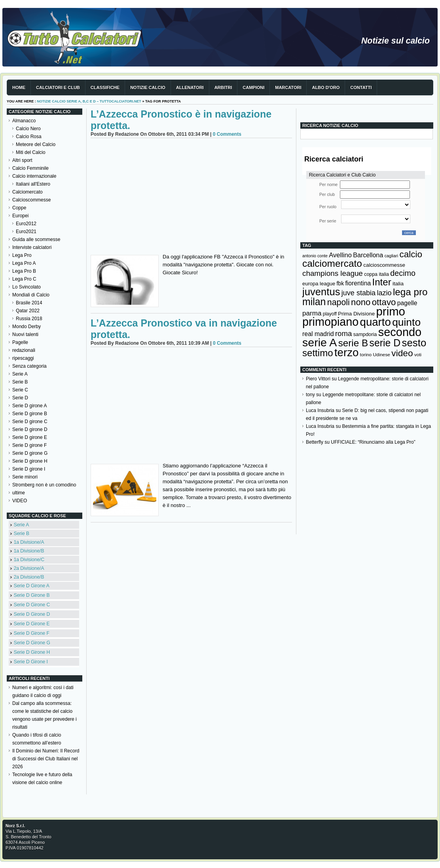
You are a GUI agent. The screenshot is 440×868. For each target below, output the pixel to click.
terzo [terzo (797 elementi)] (346, 352)
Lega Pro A (24, 263)
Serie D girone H (30, 461)
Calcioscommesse (31, 200)
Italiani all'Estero (33, 184)
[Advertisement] (191, 198)
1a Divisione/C (29, 560)
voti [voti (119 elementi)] (418, 354)
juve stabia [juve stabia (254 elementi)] (358, 293)
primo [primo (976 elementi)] (391, 311)
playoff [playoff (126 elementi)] (330, 314)
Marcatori (288, 87)
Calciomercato (27, 192)
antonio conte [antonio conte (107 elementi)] (315, 256)
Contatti (361, 87)
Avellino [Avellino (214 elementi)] (340, 255)
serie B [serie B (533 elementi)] (353, 343)
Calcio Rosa (29, 137)
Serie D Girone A (32, 586)
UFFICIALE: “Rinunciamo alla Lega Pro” (373, 442)
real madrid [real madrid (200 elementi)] (318, 334)
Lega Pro (22, 255)
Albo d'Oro (326, 87)
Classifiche (105, 87)
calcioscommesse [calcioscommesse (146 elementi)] (384, 265)
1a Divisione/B (29, 551)
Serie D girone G (30, 453)
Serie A (20, 374)
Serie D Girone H (32, 652)
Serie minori (25, 477)
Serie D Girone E (32, 624)
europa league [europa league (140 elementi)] (319, 284)
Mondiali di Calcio (31, 295)
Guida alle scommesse (36, 239)
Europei (20, 216)
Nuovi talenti (25, 334)
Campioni (253, 87)
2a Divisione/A (29, 568)
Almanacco (24, 121)
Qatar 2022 (28, 311)
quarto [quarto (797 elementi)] (376, 322)
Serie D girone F (29, 445)
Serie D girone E (30, 437)
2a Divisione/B (29, 577)
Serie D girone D (30, 429)
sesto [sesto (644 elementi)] (414, 343)
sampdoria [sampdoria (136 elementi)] (365, 334)
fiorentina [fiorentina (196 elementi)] (358, 283)
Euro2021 (26, 232)
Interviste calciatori (32, 247)
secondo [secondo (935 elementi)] (400, 332)
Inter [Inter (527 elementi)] (381, 282)
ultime (19, 493)
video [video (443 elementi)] (402, 353)
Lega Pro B (24, 271)
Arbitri (223, 87)
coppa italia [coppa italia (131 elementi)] (376, 274)
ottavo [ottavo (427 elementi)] (384, 302)
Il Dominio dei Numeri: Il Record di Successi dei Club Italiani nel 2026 (46, 759)
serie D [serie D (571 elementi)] (385, 343)
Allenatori (190, 87)
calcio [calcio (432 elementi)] (411, 254)
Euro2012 (26, 224)
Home (19, 87)
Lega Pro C (24, 279)
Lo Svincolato (27, 287)
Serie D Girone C (32, 605)
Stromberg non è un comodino (44, 485)
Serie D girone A (29, 406)
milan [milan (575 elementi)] (314, 302)
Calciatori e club (58, 87)
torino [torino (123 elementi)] (366, 355)
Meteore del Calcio (36, 144)
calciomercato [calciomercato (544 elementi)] (332, 263)
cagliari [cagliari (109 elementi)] (391, 256)
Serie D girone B (30, 414)
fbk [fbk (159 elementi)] (340, 283)
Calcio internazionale (34, 176)
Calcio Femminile (30, 168)
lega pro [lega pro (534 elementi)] (410, 292)
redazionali (24, 350)
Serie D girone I (29, 469)
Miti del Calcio (31, 152)
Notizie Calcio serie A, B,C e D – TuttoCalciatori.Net (89, 101)
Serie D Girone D (32, 614)
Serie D (20, 398)
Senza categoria (29, 366)
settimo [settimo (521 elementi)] (318, 353)
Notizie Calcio (148, 87)
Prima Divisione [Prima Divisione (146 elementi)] (356, 314)
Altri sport (22, 160)
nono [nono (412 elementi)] (361, 302)
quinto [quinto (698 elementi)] (406, 322)
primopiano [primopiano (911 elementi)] (330, 322)
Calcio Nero (28, 129)
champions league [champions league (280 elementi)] (333, 273)
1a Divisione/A (29, 542)
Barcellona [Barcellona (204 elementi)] (368, 255)
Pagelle (20, 342)
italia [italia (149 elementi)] (398, 284)
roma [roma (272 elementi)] (343, 333)
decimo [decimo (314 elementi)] (403, 273)
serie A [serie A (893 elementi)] (320, 342)
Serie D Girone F (32, 633)
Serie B (20, 382)
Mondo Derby (27, 327)
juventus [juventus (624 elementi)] (321, 292)
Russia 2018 (29, 319)
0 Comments (227, 134)
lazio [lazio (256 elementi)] (384, 293)
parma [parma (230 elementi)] (312, 313)
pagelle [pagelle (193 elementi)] (407, 303)
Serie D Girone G (32, 643)
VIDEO (20, 501)
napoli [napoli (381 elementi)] (339, 302)
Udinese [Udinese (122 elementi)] (382, 355)
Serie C (20, 390)
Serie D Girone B (32, 595)
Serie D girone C (30, 422)
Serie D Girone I (31, 662)
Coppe (19, 208)
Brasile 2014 (29, 303)
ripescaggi (23, 358)
